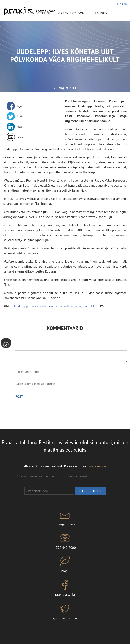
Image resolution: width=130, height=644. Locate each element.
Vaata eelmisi (98, 466)
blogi (65, 565)
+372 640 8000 (65, 541)
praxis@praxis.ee (65, 518)
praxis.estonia (65, 588)
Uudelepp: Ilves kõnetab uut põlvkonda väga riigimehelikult (57, 306)
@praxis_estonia (65, 612)
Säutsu (21, 116)
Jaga (19, 106)
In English (121, 4)
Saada (20, 137)
